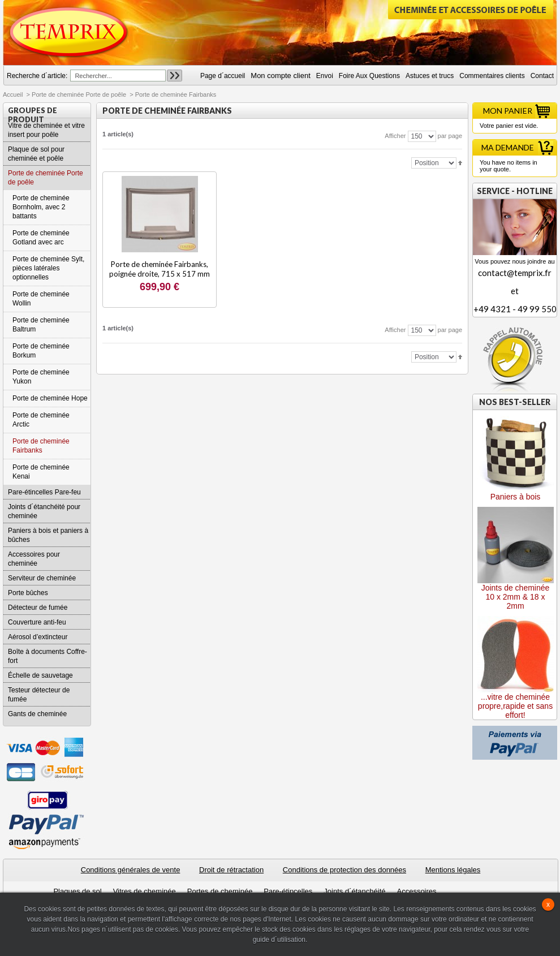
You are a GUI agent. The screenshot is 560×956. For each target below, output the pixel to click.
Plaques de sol (77, 891)
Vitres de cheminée (145, 891)
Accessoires (416, 891)
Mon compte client (281, 76)
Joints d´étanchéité (354, 891)
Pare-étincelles (288, 891)
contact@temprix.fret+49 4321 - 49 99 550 (515, 291)
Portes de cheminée (220, 891)
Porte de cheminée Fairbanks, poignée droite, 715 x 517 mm (160, 269)
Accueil (13, 94)
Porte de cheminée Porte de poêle (79, 94)
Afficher (395, 136)
